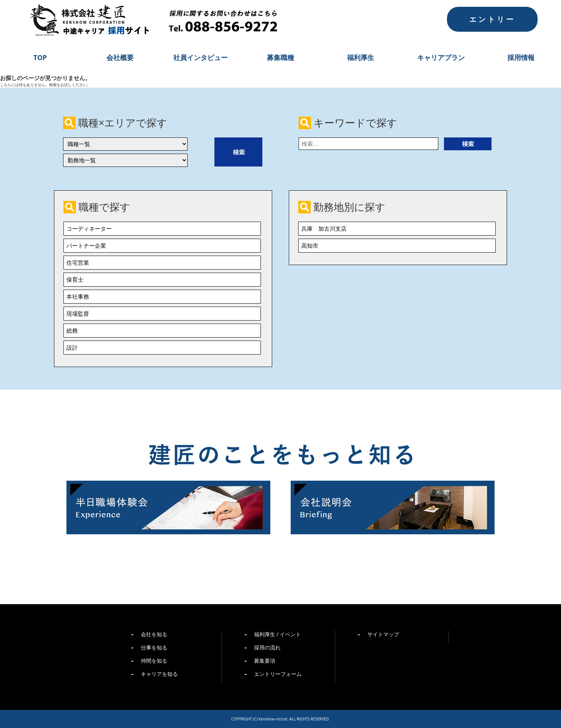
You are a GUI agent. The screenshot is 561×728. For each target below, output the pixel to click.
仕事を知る (154, 647)
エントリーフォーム (278, 674)
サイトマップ (383, 634)
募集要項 (265, 661)
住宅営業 (78, 262)
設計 (72, 347)
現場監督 (78, 313)
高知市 (310, 245)
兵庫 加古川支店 (324, 228)
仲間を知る (154, 661)
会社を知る (154, 634)
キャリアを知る (159, 674)
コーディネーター (89, 228)
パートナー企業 (86, 245)
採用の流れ (267, 647)
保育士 (75, 279)
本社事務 (78, 296)
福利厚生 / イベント (277, 634)
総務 (72, 330)
